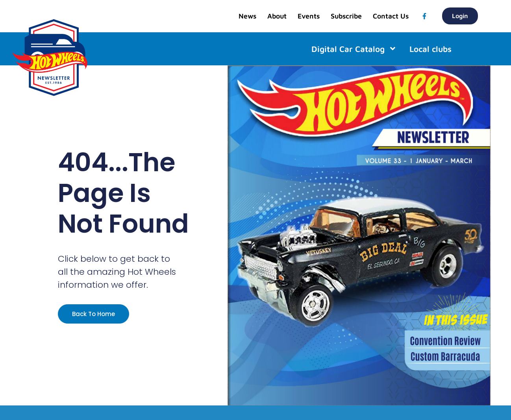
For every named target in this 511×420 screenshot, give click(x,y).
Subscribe (346, 16)
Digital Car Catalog (354, 49)
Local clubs (430, 49)
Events (309, 16)
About (277, 16)
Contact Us (391, 16)
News (247, 16)
